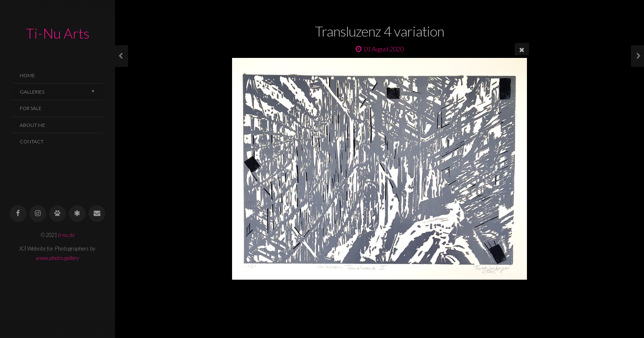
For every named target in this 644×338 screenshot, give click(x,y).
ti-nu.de (66, 235)
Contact (32, 141)
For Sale (31, 108)
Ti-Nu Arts (58, 33)
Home (27, 75)
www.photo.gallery (57, 258)
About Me (32, 125)
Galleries (32, 92)
